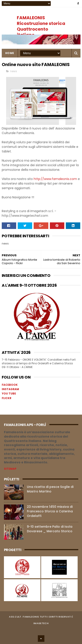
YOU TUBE (9, 394)
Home (10, 53)
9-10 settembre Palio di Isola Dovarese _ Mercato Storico (50, 529)
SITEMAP (10, 469)
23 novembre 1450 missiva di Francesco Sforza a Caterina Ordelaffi (50, 511)
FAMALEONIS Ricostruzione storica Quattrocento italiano (41, 26)
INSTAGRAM (10, 389)
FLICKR (7, 398)
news (14, 71)
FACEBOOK (10, 385)
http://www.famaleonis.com (55, 179)
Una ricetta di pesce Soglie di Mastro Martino (50, 489)
